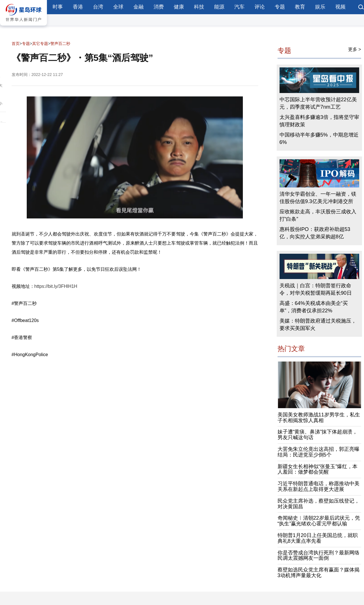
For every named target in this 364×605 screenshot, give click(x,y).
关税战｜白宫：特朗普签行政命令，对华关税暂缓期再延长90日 (316, 289)
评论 (260, 7)
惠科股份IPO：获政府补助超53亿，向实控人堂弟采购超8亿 (315, 233)
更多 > (355, 49)
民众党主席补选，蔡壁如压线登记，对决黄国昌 (318, 504)
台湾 (98, 7)
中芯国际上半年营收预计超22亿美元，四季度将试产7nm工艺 (318, 103)
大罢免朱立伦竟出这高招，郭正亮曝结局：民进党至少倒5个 (318, 452)
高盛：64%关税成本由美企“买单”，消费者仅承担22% (314, 307)
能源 (219, 7)
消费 (159, 7)
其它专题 (40, 44)
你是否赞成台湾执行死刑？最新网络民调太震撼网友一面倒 (318, 556)
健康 (179, 7)
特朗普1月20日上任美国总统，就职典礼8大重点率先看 (318, 538)
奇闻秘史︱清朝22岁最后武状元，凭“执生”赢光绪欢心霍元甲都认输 (319, 521)
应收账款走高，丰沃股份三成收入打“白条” (318, 215)
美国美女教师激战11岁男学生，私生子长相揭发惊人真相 (319, 418)
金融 (138, 7)
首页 (16, 44)
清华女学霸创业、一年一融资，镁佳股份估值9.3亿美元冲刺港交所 (318, 198)
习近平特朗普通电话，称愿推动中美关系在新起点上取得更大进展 (318, 486)
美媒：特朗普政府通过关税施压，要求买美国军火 (318, 325)
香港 (78, 7)
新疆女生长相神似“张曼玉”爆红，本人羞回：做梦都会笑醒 (318, 469)
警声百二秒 (60, 44)
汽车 (239, 7)
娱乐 (320, 7)
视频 (340, 7)
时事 (58, 7)
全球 (118, 7)
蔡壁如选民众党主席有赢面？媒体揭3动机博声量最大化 (318, 573)
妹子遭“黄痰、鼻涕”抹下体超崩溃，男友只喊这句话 (318, 435)
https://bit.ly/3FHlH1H (56, 286)
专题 (280, 7)
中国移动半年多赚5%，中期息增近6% (319, 139)
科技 (199, 7)
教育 (300, 7)
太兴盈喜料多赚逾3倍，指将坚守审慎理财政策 (319, 121)
